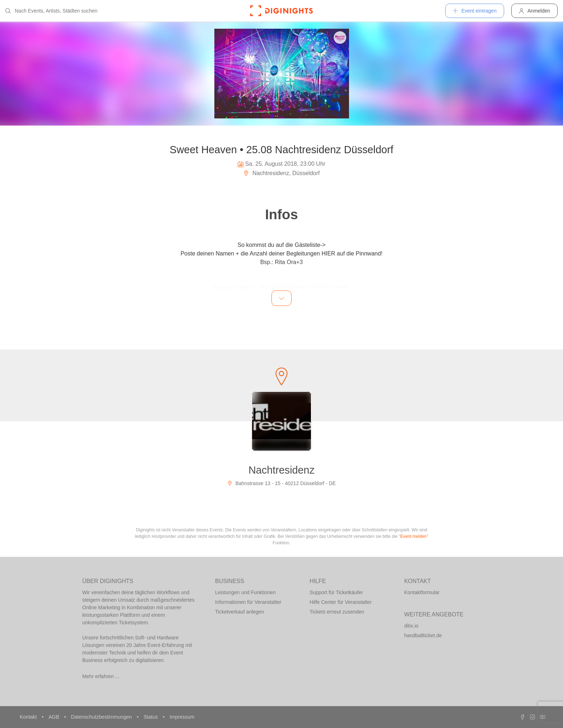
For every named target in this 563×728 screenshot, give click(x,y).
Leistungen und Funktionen (245, 592)
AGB (54, 717)
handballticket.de (423, 635)
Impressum (182, 717)
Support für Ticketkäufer (336, 592)
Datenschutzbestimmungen (102, 717)
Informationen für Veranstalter (248, 602)
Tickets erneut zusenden (337, 612)
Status (152, 717)
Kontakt (29, 717)
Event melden (413, 536)
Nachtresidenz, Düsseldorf (281, 173)
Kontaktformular (422, 592)
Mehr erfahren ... (101, 676)
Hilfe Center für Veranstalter (341, 602)
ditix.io (411, 626)
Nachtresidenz (281, 470)
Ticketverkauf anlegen (239, 612)
